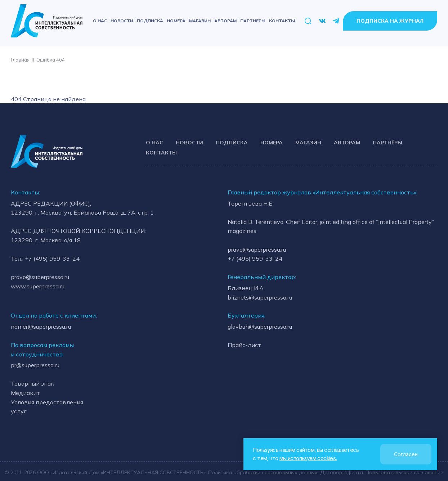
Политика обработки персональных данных (263, 472)
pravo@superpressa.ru (40, 277)
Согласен (406, 454)
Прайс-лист (244, 345)
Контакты (282, 21)
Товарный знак (32, 384)
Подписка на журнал (390, 21)
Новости (122, 21)
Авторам (225, 21)
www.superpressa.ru (38, 286)
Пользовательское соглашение (405, 472)
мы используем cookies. (308, 458)
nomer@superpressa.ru (41, 327)
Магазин (200, 21)
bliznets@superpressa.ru (260, 297)
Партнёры (253, 21)
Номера (176, 21)
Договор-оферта (342, 472)
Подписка (150, 21)
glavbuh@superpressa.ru (260, 327)
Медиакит (25, 393)
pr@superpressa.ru (35, 365)
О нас (100, 21)
